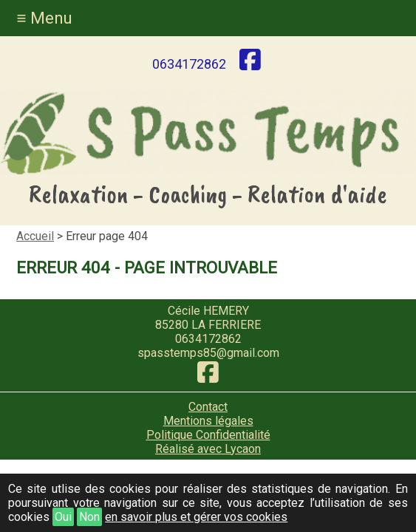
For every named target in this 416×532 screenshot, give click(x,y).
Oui (63, 517)
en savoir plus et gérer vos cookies (196, 517)
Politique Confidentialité (208, 435)
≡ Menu (44, 18)
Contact (208, 407)
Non (89, 517)
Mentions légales (208, 421)
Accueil (35, 236)
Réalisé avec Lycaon (208, 449)
